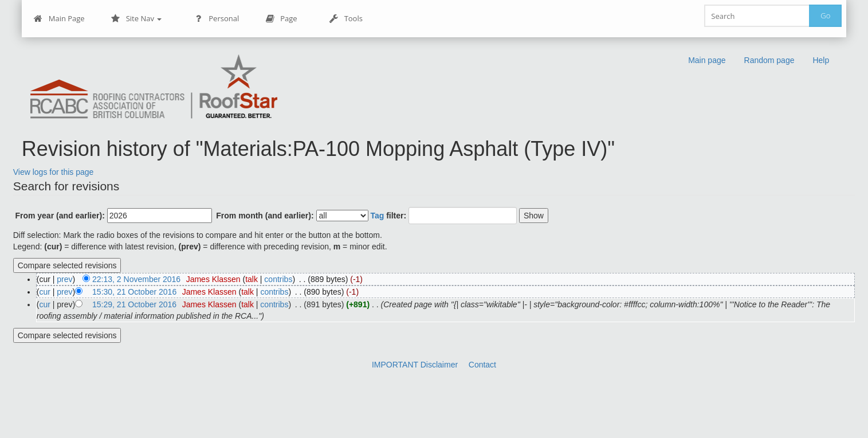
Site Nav (137, 19)
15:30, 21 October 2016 (134, 292)
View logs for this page (54, 172)
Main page (707, 60)
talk (252, 279)
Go (825, 15)
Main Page (59, 19)
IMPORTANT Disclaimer (415, 365)
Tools (346, 19)
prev (64, 279)
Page (281, 19)
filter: (388, 216)
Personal (216, 19)
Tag (377, 216)
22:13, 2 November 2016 (136, 279)
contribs (278, 279)
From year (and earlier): (60, 216)
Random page (769, 60)
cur (44, 292)
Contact (482, 365)
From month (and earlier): (265, 216)
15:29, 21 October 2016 (134, 304)
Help (821, 60)
